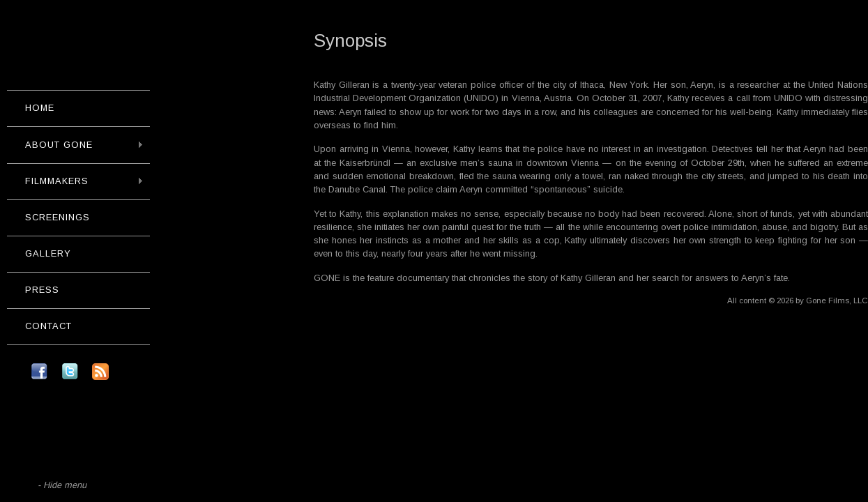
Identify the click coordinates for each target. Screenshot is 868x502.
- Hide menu (62, 485)
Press (42, 290)
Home (40, 108)
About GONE (75, 145)
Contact (48, 326)
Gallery (48, 253)
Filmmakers (75, 181)
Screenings (58, 217)
